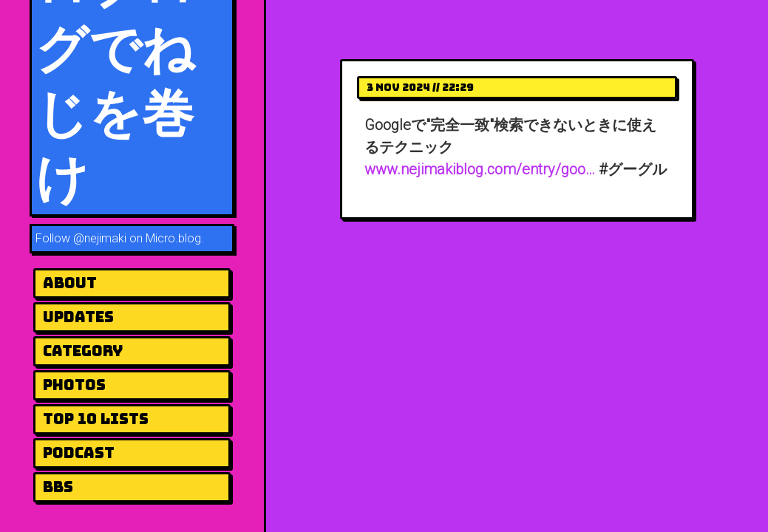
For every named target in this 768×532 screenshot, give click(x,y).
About (70, 283)
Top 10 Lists (96, 419)
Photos (74, 385)
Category (83, 351)
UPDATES (78, 317)
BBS (58, 487)
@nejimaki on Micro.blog (137, 238)
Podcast (79, 453)
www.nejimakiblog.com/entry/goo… (480, 169)
